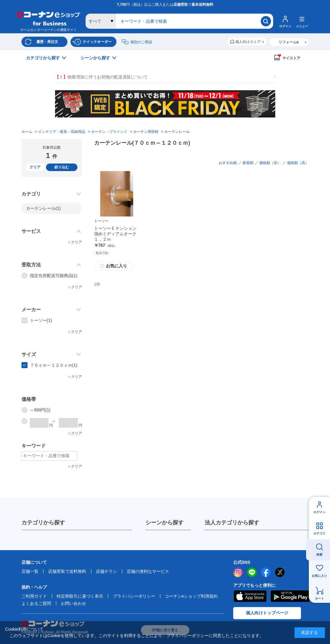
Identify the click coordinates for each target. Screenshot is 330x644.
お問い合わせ (74, 603)
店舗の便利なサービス (148, 571)
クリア (35, 167)
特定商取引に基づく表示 (80, 596)
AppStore (250, 596)
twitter (280, 572)
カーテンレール (43, 208)
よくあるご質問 (36, 603)
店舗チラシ (106, 571)
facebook (266, 572)
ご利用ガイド (34, 596)
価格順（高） (298, 163)
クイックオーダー (97, 42)
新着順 (248, 163)
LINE (252, 572)
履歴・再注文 (47, 42)
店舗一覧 (30, 571)
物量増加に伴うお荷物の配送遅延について (101, 77)
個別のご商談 (141, 42)
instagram (238, 572)
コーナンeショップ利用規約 (191, 596)
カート (319, 598)
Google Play (290, 596)
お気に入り (319, 576)
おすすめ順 (228, 163)
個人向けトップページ (267, 613)
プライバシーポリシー (134, 596)
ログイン (319, 512)
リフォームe (289, 42)
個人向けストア (248, 42)
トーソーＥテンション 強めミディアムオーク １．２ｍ (117, 234)
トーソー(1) (41, 320)
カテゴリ (319, 533)
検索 (319, 555)
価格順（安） (270, 163)
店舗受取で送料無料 (67, 571)
